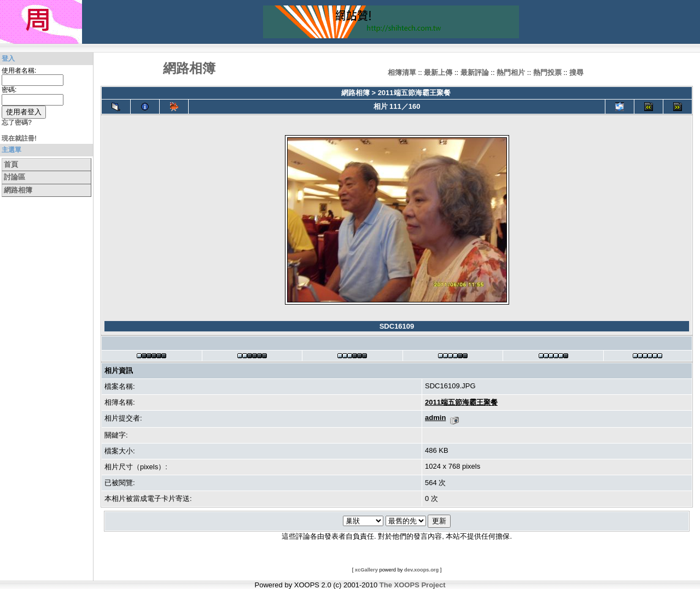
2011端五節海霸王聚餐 (414, 93)
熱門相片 (511, 72)
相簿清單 (402, 72)
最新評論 (475, 72)
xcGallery (366, 570)
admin (435, 418)
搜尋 (576, 72)
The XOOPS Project (413, 585)
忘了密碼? (17, 123)
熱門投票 (547, 72)
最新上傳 (438, 72)
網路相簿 (18, 190)
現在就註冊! (19, 138)
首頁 (11, 164)
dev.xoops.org (421, 570)
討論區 (14, 177)
